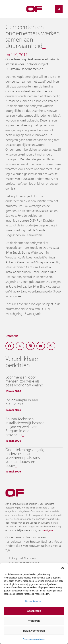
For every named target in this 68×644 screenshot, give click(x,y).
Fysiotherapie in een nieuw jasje (22, 402)
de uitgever (48, 530)
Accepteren (34, 611)
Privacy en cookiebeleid (34, 639)
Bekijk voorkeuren (34, 631)
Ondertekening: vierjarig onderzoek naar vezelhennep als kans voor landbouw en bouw (25, 458)
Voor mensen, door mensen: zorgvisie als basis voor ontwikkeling (24, 381)
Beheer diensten (33, 601)
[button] (63, 568)
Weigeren (34, 621)
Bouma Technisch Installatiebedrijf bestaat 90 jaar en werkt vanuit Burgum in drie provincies (25, 427)
